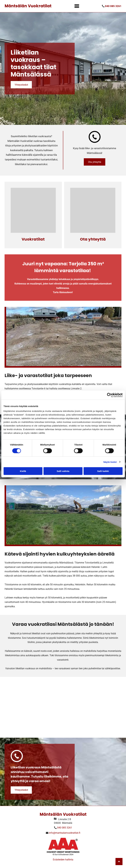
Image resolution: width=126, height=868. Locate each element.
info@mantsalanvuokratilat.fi (65, 833)
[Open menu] (77, 6)
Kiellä (23, 471)
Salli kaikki (103, 471)
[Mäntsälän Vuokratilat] (33, 210)
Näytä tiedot (110, 462)
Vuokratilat (33, 239)
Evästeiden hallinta (63, 860)
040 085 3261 (65, 828)
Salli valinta (63, 471)
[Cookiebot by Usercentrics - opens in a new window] (109, 395)
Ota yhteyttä (93, 239)
